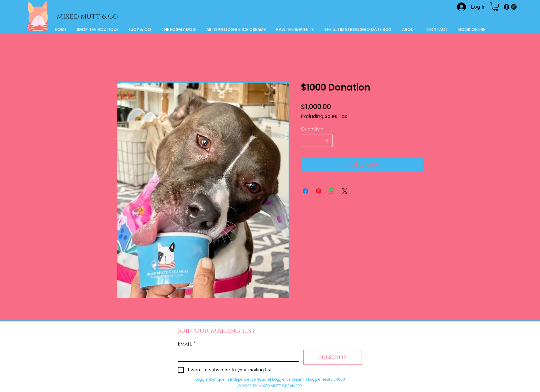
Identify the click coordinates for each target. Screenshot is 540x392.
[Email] (236, 355)
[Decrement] (306, 141)
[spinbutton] (317, 141)
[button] (495, 7)
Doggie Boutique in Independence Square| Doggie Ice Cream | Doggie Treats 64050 (270, 379)
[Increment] (328, 141)
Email (186, 344)
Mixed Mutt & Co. (88, 17)
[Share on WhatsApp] (332, 191)
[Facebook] (507, 7)
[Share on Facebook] (305, 191)
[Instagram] (514, 7)
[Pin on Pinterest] (319, 191)
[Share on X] (345, 191)
